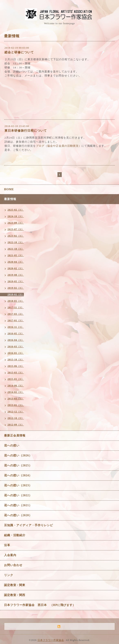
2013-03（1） (16, 399)
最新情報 (10, 199)
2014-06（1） (16, 386)
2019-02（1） (16, 288)
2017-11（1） (16, 307)
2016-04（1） (16, 340)
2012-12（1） (16, 412)
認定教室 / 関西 (15, 595)
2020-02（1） (16, 268)
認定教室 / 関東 (15, 585)
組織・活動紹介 (15, 535)
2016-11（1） (16, 327)
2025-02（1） (16, 210)
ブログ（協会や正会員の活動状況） (59, 146)
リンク (9, 575)
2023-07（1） (16, 229)
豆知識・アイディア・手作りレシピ (29, 525)
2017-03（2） (16, 314)
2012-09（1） (16, 425)
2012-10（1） (16, 418)
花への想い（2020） (18, 515)
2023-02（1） (16, 236)
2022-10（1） (16, 242)
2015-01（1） (16, 379)
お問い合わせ (13, 565)
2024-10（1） (16, 216)
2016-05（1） (16, 333)
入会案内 (10, 555)
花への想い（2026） (18, 455)
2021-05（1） (16, 255)
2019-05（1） (16, 281)
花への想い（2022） (18, 495)
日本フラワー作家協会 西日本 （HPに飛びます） (40, 605)
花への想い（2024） (18, 475)
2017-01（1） (16, 320)
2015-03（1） (16, 373)
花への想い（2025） (18, 465)
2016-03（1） (16, 347)
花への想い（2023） (18, 485)
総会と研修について (19, 52)
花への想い (12, 446)
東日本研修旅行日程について (26, 131)
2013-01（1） (16, 405)
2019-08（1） (16, 275)
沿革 (7, 545)
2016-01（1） (16, 353)
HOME (9, 189)
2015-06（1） (16, 366)
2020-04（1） (16, 262)
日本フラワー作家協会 (51, 640)
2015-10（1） (16, 360)
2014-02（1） (16, 392)
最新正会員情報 (15, 436)
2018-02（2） (16, 294)
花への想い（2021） (18, 505)
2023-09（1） (16, 223)
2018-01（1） (16, 301)
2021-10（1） (16, 249)
